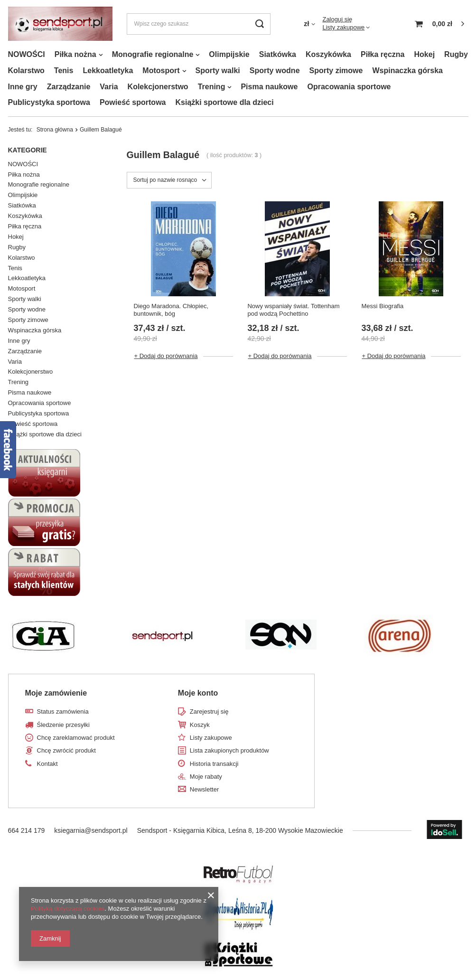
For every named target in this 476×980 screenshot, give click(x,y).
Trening (212, 87)
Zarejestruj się (209, 711)
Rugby (456, 54)
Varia (109, 87)
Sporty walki (218, 71)
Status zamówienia (63, 711)
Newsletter (204, 789)
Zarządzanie (69, 87)
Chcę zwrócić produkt (66, 750)
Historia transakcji (214, 764)
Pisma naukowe (269, 87)
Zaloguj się (337, 19)
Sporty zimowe (336, 71)
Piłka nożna (75, 54)
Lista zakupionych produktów (229, 750)
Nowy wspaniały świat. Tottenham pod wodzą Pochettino (293, 310)
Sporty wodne (275, 71)
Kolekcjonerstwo (158, 87)
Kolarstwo (26, 71)
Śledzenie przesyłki (63, 725)
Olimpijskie (229, 54)
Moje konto (198, 693)
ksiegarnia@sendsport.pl (91, 830)
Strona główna (55, 130)
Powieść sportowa (133, 102)
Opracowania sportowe (349, 87)
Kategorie (28, 150)
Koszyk (200, 725)
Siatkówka (278, 54)
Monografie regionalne (153, 54)
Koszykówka (328, 54)
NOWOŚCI (27, 54)
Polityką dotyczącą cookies (68, 909)
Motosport (161, 71)
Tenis (64, 71)
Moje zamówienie (56, 693)
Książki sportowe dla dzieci (224, 102)
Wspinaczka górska (407, 71)
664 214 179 (27, 830)
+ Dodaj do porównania (166, 356)
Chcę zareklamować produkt (76, 738)
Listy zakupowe (343, 27)
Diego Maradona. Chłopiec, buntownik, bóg (171, 310)
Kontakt (47, 764)
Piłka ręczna (383, 54)
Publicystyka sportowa (49, 102)
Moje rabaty (206, 777)
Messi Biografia (382, 306)
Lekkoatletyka (108, 71)
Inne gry (23, 87)
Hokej (425, 54)
